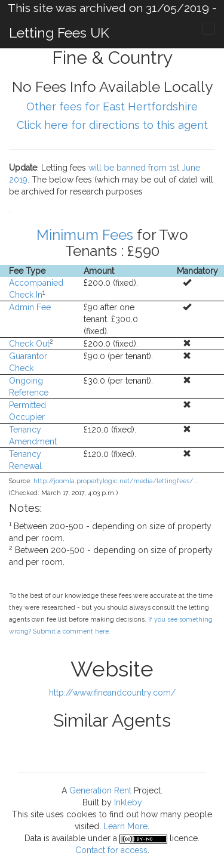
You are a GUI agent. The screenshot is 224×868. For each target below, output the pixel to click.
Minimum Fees (85, 235)
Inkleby (128, 802)
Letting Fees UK (59, 33)
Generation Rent (100, 790)
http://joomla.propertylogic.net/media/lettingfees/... (116, 481)
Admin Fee (30, 307)
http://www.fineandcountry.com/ (112, 693)
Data (33, 838)
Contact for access (111, 850)
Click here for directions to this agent (112, 125)
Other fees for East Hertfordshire (112, 106)
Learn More (125, 826)
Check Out (29, 344)
